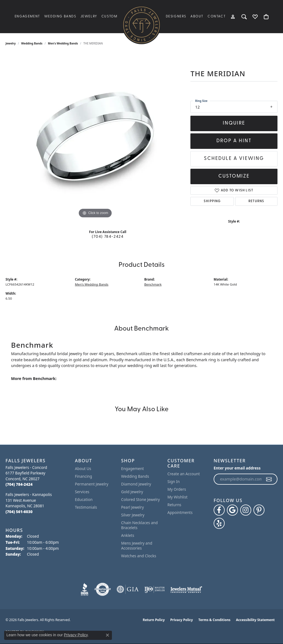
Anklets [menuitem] (128, 535)
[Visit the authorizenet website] (103, 589)
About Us (83, 469)
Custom (109, 17)
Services (82, 492)
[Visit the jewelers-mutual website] (186, 589)
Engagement (27, 17)
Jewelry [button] (89, 17)
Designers (176, 17)
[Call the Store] (19, 484)
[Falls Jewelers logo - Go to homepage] (141, 25)
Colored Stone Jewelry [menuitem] (140, 499)
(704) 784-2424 (108, 237)
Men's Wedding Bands (63, 43)
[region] (95, 137)
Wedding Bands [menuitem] (135, 476)
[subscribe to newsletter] (269, 479)
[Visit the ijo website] (155, 589)
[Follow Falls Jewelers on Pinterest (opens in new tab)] (259, 510)
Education (84, 499)
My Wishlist (178, 497)
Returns (256, 201)
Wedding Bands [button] (60, 17)
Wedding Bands (32, 43)
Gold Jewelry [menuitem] (132, 492)
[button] (233, 17)
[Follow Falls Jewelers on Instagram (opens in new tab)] (246, 510)
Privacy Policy (182, 620)
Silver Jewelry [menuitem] (133, 515)
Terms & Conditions (214, 620)
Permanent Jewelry (92, 484)
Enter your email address (237, 468)
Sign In (174, 481)
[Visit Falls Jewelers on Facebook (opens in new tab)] (219, 510)
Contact (217, 17)
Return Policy (154, 620)
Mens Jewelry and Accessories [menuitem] (137, 546)
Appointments (180, 512)
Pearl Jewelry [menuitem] (132, 507)
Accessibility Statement (255, 620)
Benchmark (153, 284)
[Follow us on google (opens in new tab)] (232, 510)
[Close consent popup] (108, 635)
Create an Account (184, 474)
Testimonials (86, 507)
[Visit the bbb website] (85, 589)
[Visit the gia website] (128, 589)
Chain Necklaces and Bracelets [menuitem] (139, 525)
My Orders (177, 489)
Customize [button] (234, 176)
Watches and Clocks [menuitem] (139, 556)
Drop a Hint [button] (234, 141)
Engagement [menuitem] (132, 469)
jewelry (11, 43)
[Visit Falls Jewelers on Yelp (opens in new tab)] (219, 523)
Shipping (212, 201)
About (197, 17)
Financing (83, 476)
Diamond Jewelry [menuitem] (136, 484)
